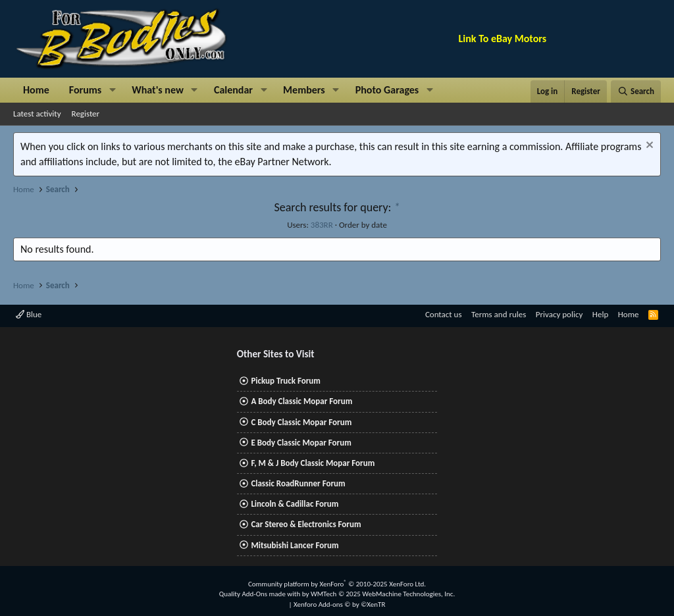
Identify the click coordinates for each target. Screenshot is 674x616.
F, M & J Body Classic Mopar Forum (313, 463)
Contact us (444, 314)
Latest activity (37, 114)
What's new (158, 90)
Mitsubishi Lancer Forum (295, 545)
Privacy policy (559, 314)
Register (86, 114)
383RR (322, 225)
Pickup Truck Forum (285, 381)
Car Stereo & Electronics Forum (306, 524)
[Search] (636, 91)
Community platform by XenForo (337, 584)
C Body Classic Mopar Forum (301, 422)
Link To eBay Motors (503, 38)
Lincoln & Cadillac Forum (295, 504)
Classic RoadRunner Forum (298, 483)
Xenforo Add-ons (339, 604)
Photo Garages (387, 90)
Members (304, 90)
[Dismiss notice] (648, 146)
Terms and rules (499, 314)
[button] (112, 90)
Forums (85, 90)
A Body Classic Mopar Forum (301, 401)
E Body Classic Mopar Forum (301, 443)
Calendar (233, 90)
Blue (29, 314)
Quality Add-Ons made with (261, 594)
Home (36, 90)
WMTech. (383, 594)
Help (600, 314)
